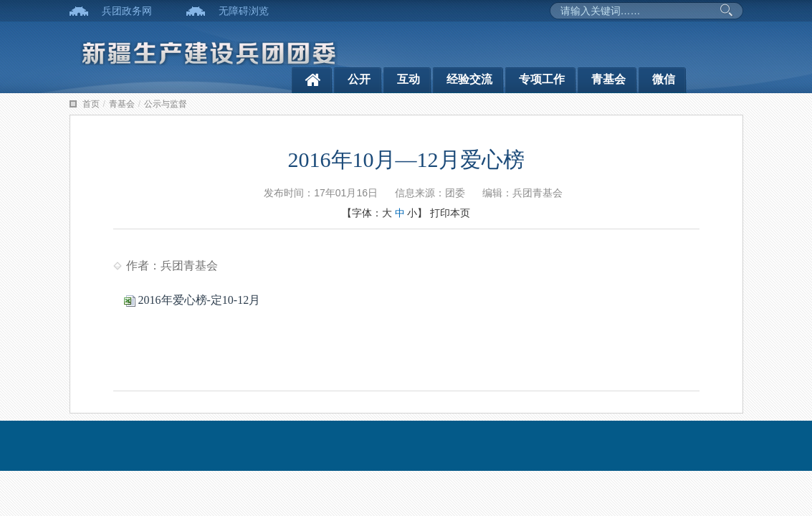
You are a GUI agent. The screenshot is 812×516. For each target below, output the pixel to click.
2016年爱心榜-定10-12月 (192, 300)
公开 (359, 79)
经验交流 (469, 79)
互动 (409, 79)
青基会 (608, 79)
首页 (91, 104)
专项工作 (542, 79)
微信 (664, 79)
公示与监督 (166, 104)
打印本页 (450, 213)
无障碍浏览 (244, 11)
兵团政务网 (127, 11)
